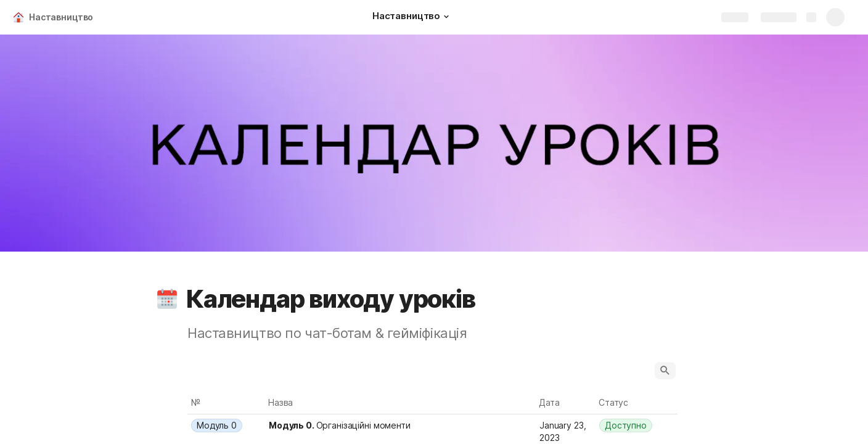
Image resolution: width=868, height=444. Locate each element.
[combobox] (226, 425)
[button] (446, 17)
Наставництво (61, 17)
